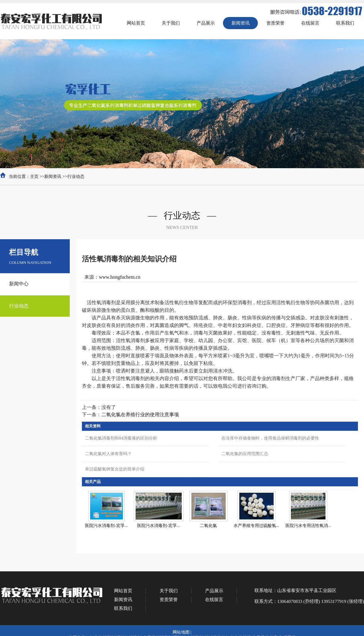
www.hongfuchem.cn (120, 277)
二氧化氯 (208, 526)
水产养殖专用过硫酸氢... (256, 526)
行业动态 (76, 177)
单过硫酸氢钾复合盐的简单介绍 (115, 469)
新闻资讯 (53, 177)
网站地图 (181, 632)
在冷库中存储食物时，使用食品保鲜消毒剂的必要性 (270, 438)
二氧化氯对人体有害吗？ (108, 454)
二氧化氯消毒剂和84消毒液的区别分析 (121, 438)
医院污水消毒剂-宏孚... (106, 526)
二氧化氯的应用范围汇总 (245, 454)
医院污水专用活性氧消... (308, 526)
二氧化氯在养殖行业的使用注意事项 (140, 415)
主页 (34, 177)
